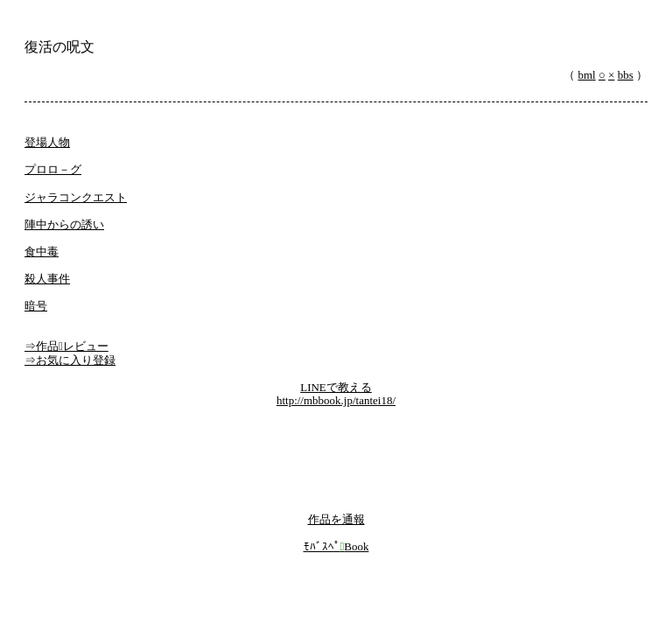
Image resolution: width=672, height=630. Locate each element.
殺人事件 (47, 279)
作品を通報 (336, 519)
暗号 (36, 306)
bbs (626, 75)
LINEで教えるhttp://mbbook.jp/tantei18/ (336, 394)
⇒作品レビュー (66, 346)
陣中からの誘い (64, 224)
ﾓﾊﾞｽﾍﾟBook (336, 546)
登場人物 (47, 142)
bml (587, 75)
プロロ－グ (53, 169)
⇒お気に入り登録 (70, 360)
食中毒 (42, 252)
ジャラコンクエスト (76, 197)
